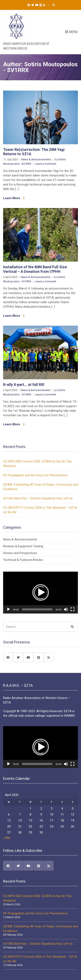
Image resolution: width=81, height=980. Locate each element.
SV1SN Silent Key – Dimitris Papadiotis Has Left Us (38, 498)
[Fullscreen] (73, 609)
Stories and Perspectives (20, 553)
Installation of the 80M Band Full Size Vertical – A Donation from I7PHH (35, 269)
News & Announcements (36, 159)
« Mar (7, 838)
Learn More (14, 198)
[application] (40, 593)
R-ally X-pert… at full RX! (24, 385)
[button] (41, 592)
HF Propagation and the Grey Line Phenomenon (35, 475)
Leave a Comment (45, 164)
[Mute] (66, 609)
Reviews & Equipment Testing (23, 546)
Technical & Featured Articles (23, 560)
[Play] (8, 609)
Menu (71, 32)
